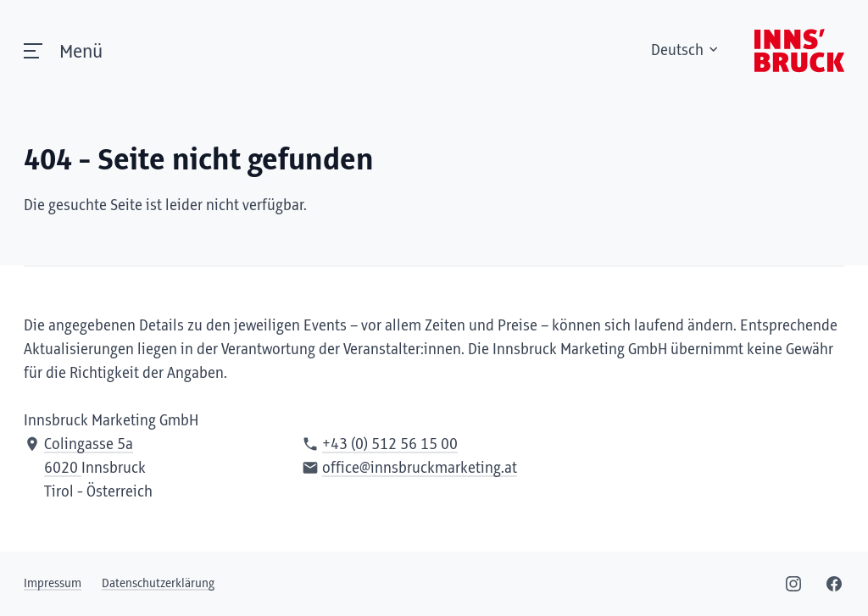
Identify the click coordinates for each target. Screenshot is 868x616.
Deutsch (686, 51)
